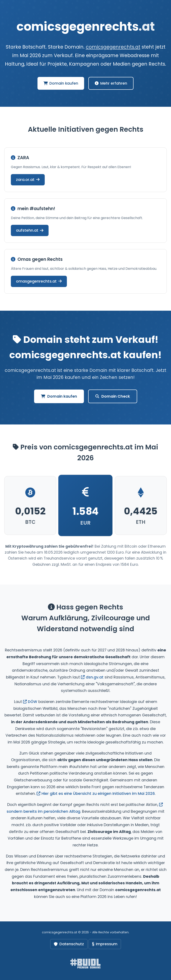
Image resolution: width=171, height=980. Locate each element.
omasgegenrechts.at (39, 281)
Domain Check (113, 396)
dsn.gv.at (92, 677)
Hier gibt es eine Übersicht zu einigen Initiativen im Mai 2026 (96, 794)
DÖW (30, 702)
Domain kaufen (61, 83)
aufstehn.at (30, 230)
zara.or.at (28, 180)
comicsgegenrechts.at (113, 47)
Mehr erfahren (111, 83)
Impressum (105, 944)
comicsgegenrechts (86, 27)
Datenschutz (69, 944)
